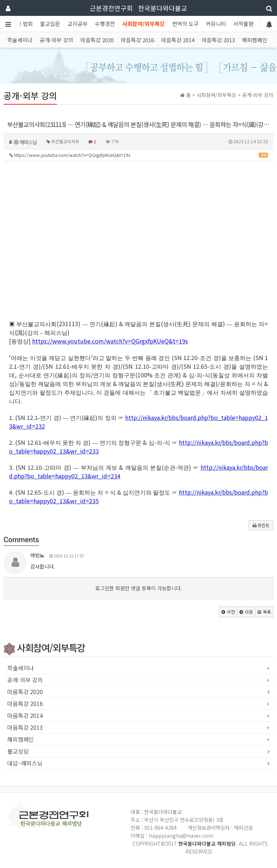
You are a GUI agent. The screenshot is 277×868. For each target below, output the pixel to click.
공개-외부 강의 (56, 40)
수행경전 (105, 24)
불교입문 (50, 24)
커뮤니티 (216, 24)
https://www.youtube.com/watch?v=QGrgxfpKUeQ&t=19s (138, 155)
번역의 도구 (185, 24)
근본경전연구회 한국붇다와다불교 (138, 8)
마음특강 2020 (97, 40)
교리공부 (78, 24)
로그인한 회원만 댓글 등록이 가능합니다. (139, 588)
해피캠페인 (255, 40)
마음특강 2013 (218, 40)
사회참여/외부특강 (144, 24)
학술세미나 (20, 40)
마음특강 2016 (137, 40)
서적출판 (243, 24)
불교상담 (18, 751)
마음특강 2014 (178, 40)
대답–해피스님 (25, 763)
